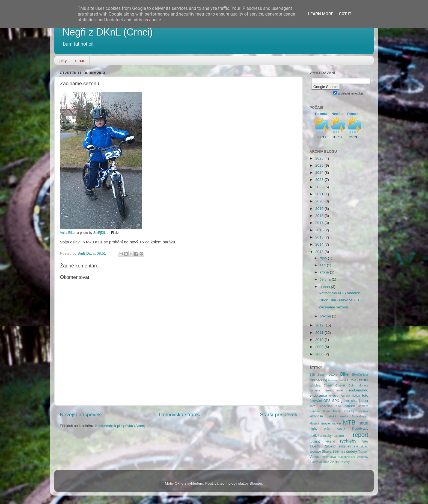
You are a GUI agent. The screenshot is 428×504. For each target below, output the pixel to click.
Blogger (256, 483)
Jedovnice (326, 406)
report (361, 435)
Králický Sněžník (356, 411)
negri (363, 423)
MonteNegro (360, 416)
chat (354, 401)
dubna (325, 287)
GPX (335, 401)
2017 (320, 223)
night (313, 429)
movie (326, 423)
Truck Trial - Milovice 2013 (340, 300)
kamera (363, 406)
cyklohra (315, 385)
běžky (333, 375)
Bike (344, 374)
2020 (320, 201)
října (324, 258)
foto (365, 395)
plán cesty (335, 429)
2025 (320, 165)
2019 (320, 209)
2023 (320, 180)
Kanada (315, 411)
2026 (320, 158)
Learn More (321, 14)
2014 (320, 244)
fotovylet (316, 401)
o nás (80, 61)
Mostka (314, 423)
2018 (320, 216)
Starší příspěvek (279, 415)
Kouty (337, 411)
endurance (318, 395)
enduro (334, 396)
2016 (320, 230)
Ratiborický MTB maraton (340, 293)
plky (63, 61)
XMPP (314, 462)
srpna (325, 272)
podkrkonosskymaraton (327, 436)
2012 (320, 325)
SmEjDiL (99, 233)
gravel (345, 401)
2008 (320, 354)
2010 (320, 340)
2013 (320, 252)
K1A (338, 406)
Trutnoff (363, 452)
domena (315, 390)
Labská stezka (338, 416)
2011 (320, 333)
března (326, 316)
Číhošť (328, 385)
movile (336, 423)
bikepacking (318, 380)
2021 (320, 194)
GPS (327, 401)
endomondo (359, 390)
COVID (352, 380)
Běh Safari (317, 375)
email (340, 390)
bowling (333, 380)
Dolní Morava (358, 385)
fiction (356, 396)
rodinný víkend (322, 441)
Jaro (312, 406)
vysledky (363, 457)
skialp (364, 446)
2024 (320, 173)
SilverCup (316, 446)
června (326, 279)
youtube (324, 462)
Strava (327, 452)
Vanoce (315, 457)
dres (328, 390)
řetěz (365, 441)
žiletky (346, 462)
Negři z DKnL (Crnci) (108, 32)
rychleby (348, 441)
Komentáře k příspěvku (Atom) (120, 426)
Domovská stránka (180, 415)
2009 (320, 347)
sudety (352, 451)
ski (356, 446)
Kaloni (350, 406)
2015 (320, 237)
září (323, 265)
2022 (320, 187)
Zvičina (335, 462)
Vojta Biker (68, 233)
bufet (343, 380)
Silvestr (331, 446)
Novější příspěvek (80, 415)
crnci (364, 380)
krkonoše (316, 416)
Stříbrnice (339, 452)
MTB (349, 422)
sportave (315, 452)
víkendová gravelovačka (339, 457)
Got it (345, 14)
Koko (326, 411)
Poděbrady (360, 429)
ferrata (345, 396)
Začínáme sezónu (333, 307)
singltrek (345, 446)
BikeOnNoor (360, 375)
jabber (364, 401)
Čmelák (341, 385)
